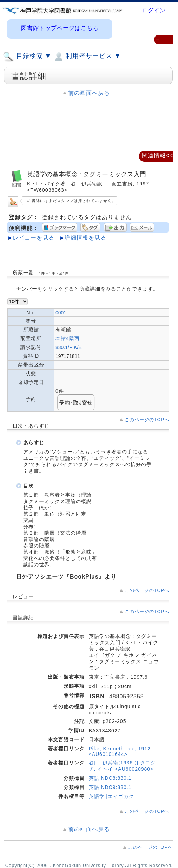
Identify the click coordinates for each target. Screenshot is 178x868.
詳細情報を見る (85, 238)
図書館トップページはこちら (60, 28)
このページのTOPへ (147, 420)
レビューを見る (34, 238)
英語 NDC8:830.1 (110, 778)
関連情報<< (157, 155)
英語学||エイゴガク (111, 796)
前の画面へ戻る (89, 93)
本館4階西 (68, 338)
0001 (61, 313)
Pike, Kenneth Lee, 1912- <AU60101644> (121, 751)
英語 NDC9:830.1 (110, 787)
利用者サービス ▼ (87, 57)
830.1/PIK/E (69, 347)
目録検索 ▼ (27, 57)
